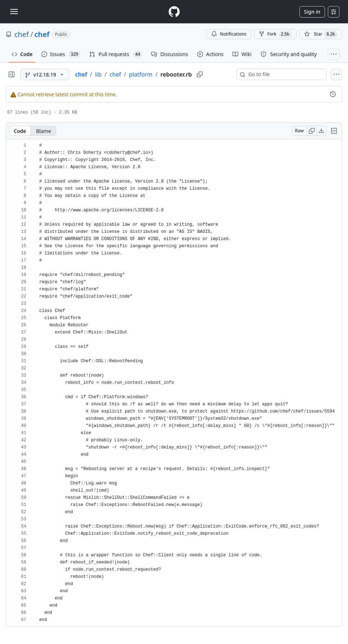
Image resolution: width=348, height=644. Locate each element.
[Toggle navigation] (14, 11)
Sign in (312, 12)
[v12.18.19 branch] (45, 74)
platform (141, 74)
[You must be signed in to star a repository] (321, 34)
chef (22, 34)
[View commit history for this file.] (333, 94)
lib (98, 74)
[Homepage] (174, 12)
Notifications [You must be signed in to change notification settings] (229, 34)
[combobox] (284, 74)
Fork (275, 34)
